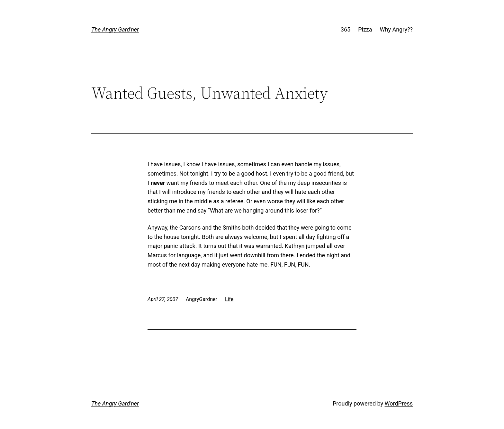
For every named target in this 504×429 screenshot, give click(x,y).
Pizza (365, 29)
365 (346, 29)
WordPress (399, 403)
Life (229, 299)
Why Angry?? (396, 29)
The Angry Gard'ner (115, 29)
